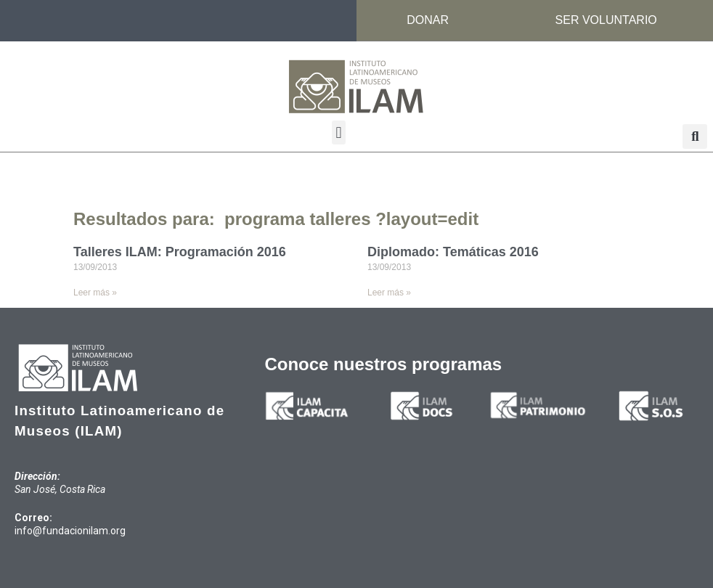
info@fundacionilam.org (70, 531)
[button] (339, 132)
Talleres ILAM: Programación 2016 (180, 252)
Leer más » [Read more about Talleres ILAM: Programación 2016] (95, 293)
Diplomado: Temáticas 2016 (453, 252)
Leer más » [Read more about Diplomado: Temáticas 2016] (389, 293)
